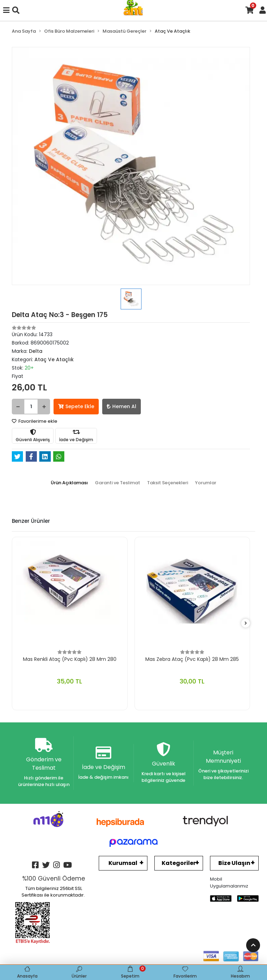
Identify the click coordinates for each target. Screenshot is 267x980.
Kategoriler (179, 863)
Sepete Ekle (76, 406)
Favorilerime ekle (35, 421)
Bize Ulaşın (234, 863)
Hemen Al (122, 406)
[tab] (69, 483)
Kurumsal (123, 863)
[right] (246, 623)
